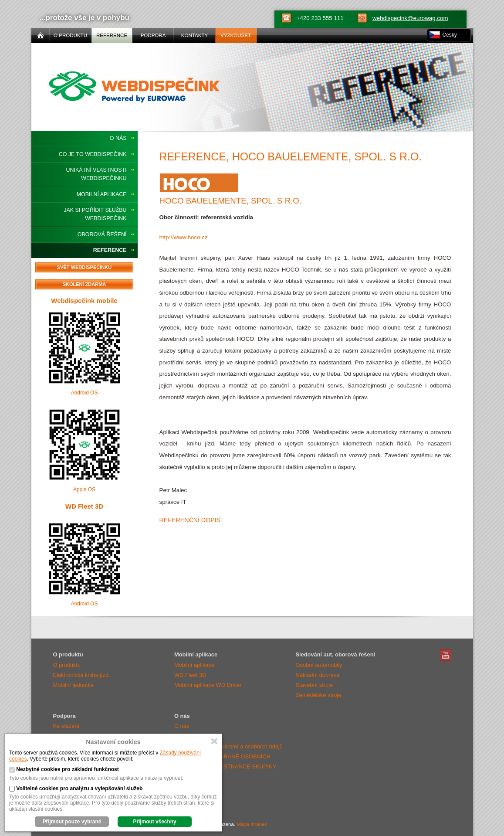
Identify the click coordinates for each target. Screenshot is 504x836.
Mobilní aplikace (102, 194)
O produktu (67, 665)
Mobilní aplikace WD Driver (208, 685)
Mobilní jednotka (73, 685)
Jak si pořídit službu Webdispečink (95, 214)
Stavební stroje (315, 685)
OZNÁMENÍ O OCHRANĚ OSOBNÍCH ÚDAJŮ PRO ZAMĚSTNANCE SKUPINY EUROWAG (225, 766)
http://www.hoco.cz (184, 237)
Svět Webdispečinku (84, 267)
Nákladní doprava (318, 675)
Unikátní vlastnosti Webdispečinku (96, 174)
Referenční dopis (190, 520)
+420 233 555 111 (320, 18)
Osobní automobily (319, 665)
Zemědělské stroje (319, 695)
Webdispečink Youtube (446, 655)
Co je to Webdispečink (93, 154)
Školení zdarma (85, 284)
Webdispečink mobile (84, 301)
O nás (118, 138)
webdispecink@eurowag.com (410, 18)
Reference (110, 250)
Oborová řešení (102, 234)
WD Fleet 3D (84, 506)
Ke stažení (66, 726)
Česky (450, 35)
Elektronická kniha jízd (81, 675)
